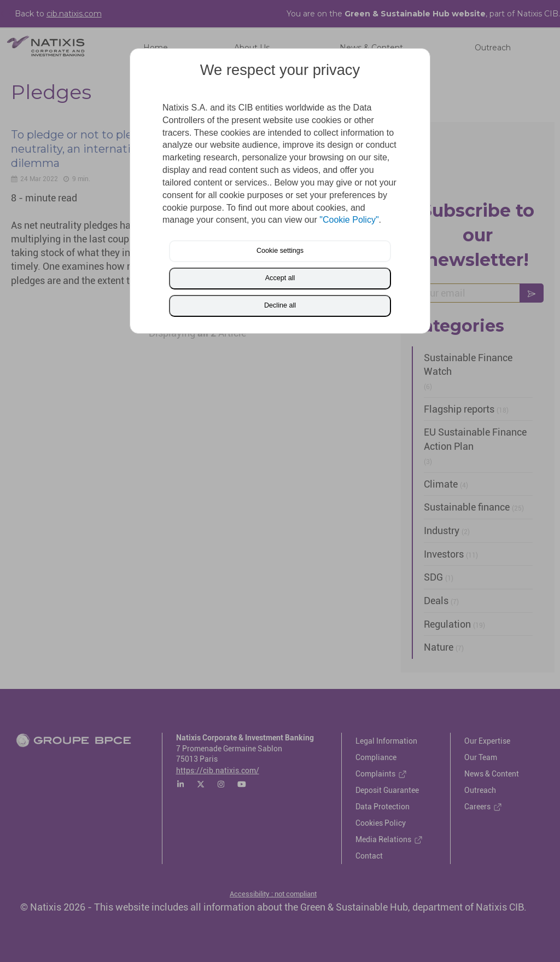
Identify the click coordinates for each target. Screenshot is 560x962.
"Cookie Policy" (349, 220)
